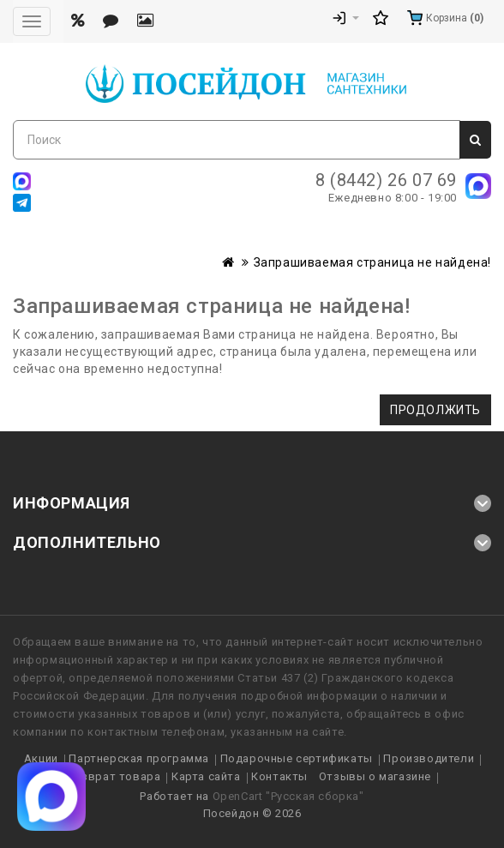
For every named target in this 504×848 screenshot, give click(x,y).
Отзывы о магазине (375, 776)
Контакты (279, 776)
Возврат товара (114, 776)
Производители (429, 758)
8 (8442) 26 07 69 (386, 180)
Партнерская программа (139, 758)
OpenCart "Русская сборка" (288, 796)
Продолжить (435, 410)
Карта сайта (206, 776)
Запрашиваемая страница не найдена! (372, 262)
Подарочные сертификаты (297, 758)
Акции (41, 758)
